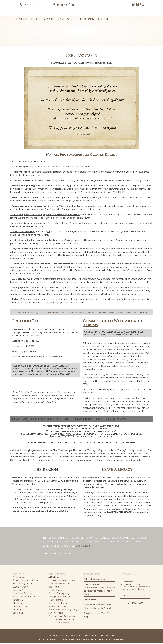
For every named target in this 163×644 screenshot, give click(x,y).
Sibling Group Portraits (59, 597)
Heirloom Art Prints (58, 604)
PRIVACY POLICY (77, 637)
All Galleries (18, 578)
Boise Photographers (23, 584)
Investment (18, 601)
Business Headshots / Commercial (64, 622)
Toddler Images (56, 591)
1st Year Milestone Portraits (62, 581)
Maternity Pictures (57, 607)
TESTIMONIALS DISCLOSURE (93, 637)
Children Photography (59, 594)
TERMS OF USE (109, 637)
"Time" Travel (90, 600)
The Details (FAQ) (21, 607)
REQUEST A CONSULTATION (58, 554)
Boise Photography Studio (25, 581)
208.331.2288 (83, 546)
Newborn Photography (59, 584)
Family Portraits (56, 601)
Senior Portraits (56, 614)
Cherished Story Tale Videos (62, 617)
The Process (19, 604)
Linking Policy (64, 637)
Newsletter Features (22, 594)
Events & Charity (20, 588)
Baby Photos (54, 588)
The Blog (17, 610)
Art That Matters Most (95, 580)
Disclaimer (53, 637)
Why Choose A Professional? (26, 597)
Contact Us (18, 614)
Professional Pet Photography (63, 610)
